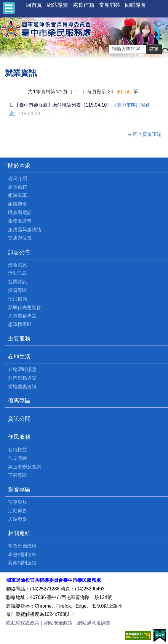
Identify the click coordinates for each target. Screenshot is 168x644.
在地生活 (19, 357)
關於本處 (19, 166)
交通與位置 (20, 238)
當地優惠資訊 (22, 387)
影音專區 (19, 489)
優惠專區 (19, 400)
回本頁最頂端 (147, 134)
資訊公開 (19, 419)
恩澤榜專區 (20, 324)
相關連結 (19, 533)
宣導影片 (17, 502)
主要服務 (19, 339)
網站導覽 (57, 5)
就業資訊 (17, 282)
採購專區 (17, 290)
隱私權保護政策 (23, 623)
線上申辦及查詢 (25, 467)
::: (6, 164)
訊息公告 (19, 252)
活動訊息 (17, 273)
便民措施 (17, 299)
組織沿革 (17, 195)
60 (128, 92)
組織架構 (17, 204)
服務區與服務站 (25, 230)
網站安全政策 (58, 623)
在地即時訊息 (22, 369)
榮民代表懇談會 (25, 307)
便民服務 (19, 437)
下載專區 (17, 475)
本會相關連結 (22, 554)
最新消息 (17, 265)
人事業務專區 (22, 316)
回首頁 (34, 5)
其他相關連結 (22, 563)
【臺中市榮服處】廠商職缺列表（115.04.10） (63, 105)
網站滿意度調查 (94, 623)
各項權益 (17, 450)
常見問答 (110, 5)
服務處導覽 (20, 221)
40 (119, 92)
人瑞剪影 (17, 519)
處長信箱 (84, 5)
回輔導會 (135, 5)
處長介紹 (17, 178)
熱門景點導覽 (22, 378)
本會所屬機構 (22, 546)
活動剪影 (17, 511)
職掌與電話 (20, 212)
